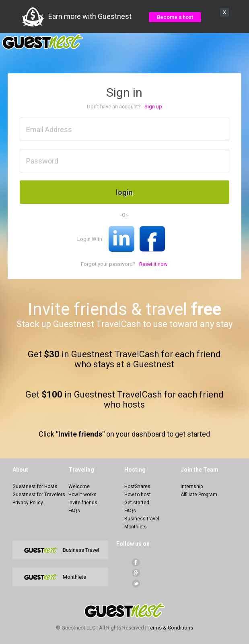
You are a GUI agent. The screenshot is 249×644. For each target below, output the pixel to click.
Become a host (175, 17)
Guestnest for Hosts (35, 487)
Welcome (79, 487)
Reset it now (153, 264)
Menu (239, 42)
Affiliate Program (199, 495)
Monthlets (136, 527)
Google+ (136, 573)
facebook (136, 562)
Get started (137, 503)
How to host (138, 495)
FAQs (74, 511)
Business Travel (81, 550)
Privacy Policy (28, 503)
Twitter (136, 583)
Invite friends (83, 503)
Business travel (142, 519)
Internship (192, 487)
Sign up (153, 107)
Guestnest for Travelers (39, 495)
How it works (82, 495)
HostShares (137, 487)
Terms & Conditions (170, 628)
